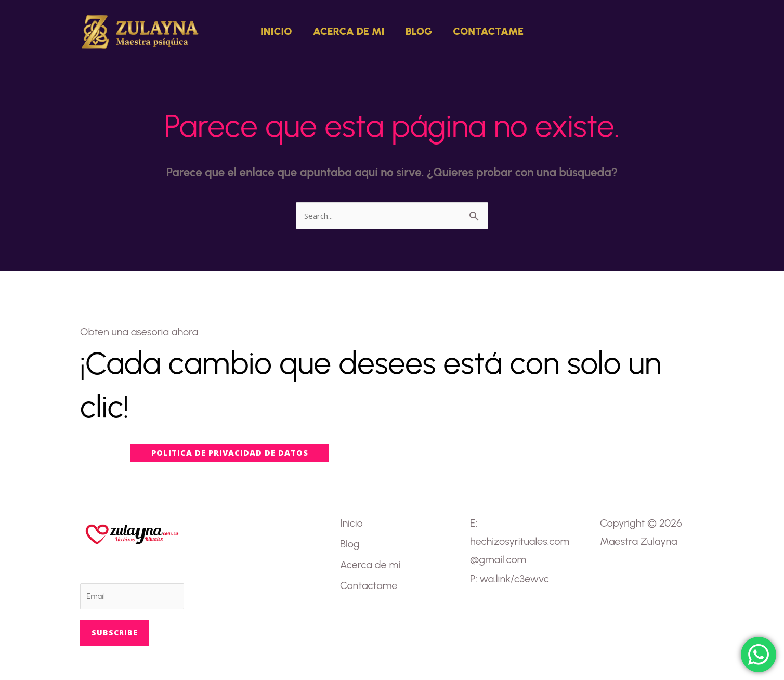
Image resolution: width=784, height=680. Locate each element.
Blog (419, 31)
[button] (683, 31)
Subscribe (115, 632)
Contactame (488, 31)
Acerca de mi (349, 31)
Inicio (276, 31)
